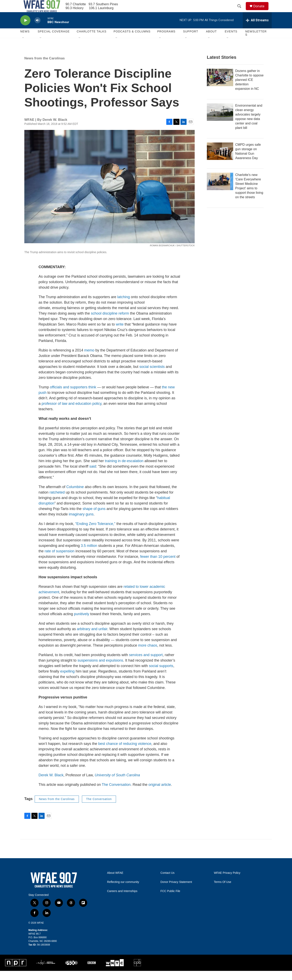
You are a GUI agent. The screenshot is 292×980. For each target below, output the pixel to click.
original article (160, 794)
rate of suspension (60, 560)
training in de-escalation (124, 470)
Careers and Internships (122, 900)
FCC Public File (170, 900)
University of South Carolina (117, 784)
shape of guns (94, 518)
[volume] (38, 29)
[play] (25, 29)
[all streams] (257, 29)
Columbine (75, 496)
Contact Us (167, 882)
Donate (261, 11)
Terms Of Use (223, 891)
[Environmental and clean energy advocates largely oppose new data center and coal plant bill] (220, 121)
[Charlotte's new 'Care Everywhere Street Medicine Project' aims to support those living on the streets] (220, 191)
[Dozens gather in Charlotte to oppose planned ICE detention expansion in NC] (220, 87)
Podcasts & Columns (132, 41)
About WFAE (115, 882)
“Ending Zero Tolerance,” (95, 533)
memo (89, 359)
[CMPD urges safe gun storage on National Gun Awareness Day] (220, 160)
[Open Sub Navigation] (23, 47)
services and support (146, 664)
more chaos (148, 654)
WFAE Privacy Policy (227, 882)
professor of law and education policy (71, 413)
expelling (67, 680)
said (93, 476)
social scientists (152, 376)
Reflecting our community (123, 891)
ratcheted (57, 501)
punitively (82, 623)
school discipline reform (110, 322)
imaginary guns (81, 523)
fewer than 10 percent (158, 566)
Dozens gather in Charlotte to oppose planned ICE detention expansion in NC (249, 89)
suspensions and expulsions (100, 669)
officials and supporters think (73, 396)
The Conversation (116, 794)
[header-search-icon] (241, 11)
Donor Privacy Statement (176, 891)
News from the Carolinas (45, 67)
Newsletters (256, 42)
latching (123, 306)
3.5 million (89, 555)
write (120, 333)
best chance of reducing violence (125, 753)
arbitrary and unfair (92, 638)
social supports (161, 675)
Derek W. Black (51, 784)
